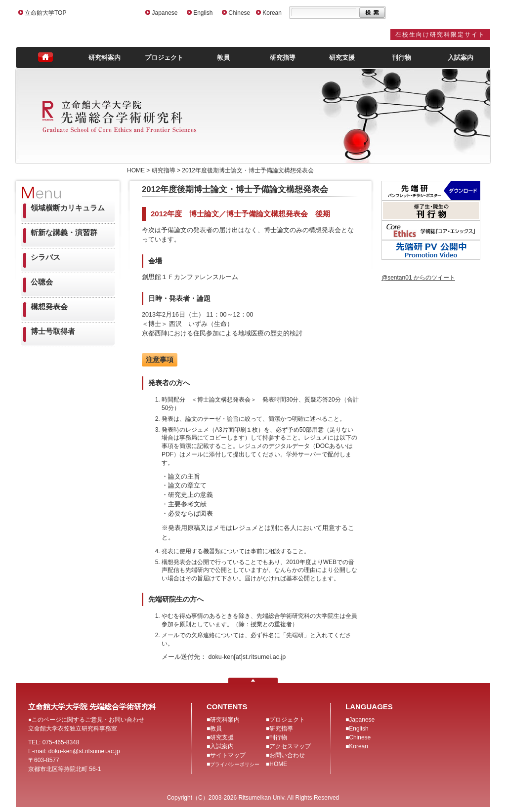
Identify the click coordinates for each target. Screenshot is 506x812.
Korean (272, 13)
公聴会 (42, 282)
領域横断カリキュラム (68, 208)
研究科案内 (105, 58)
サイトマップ (228, 755)
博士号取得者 (53, 331)
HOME (278, 764)
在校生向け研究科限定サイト (440, 35)
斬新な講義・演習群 (64, 232)
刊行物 (401, 58)
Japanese (165, 13)
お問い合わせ (287, 755)
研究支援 (342, 58)
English (203, 13)
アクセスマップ (290, 746)
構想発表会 (49, 306)
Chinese (239, 13)
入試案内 (461, 58)
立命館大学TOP (45, 13)
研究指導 (283, 58)
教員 (223, 58)
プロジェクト (164, 58)
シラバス (45, 257)
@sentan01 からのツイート (418, 278)
